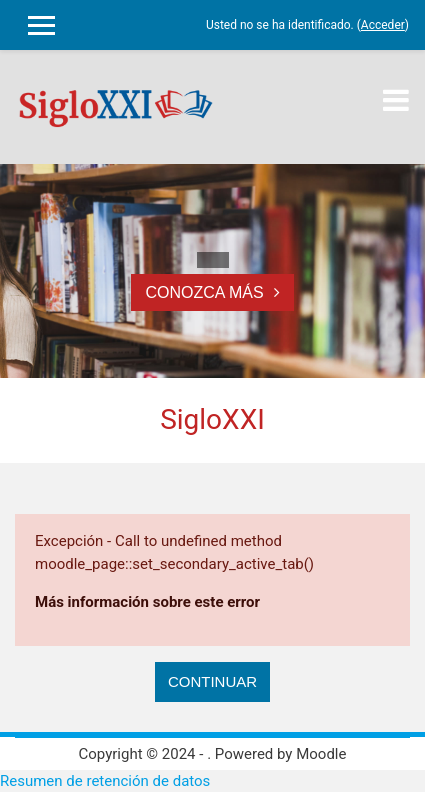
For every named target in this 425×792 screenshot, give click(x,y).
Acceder (383, 25)
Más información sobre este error (147, 602)
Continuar (212, 681)
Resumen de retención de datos (105, 781)
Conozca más (204, 292)
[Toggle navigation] (396, 100)
